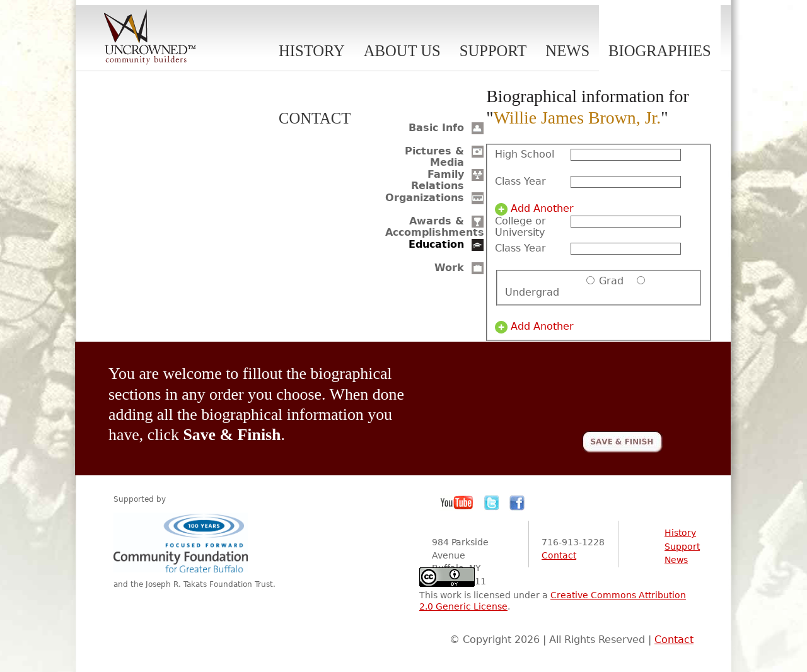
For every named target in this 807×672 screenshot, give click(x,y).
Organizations (425, 198)
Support (493, 51)
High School (525, 154)
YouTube (457, 503)
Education (436, 244)
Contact (315, 118)
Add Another (542, 209)
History (312, 51)
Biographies (660, 51)
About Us (402, 51)
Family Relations (438, 180)
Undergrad (532, 292)
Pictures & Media (434, 157)
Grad (611, 281)
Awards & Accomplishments (435, 227)
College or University (520, 227)
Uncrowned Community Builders (150, 38)
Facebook (517, 503)
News (567, 51)
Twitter (492, 503)
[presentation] (567, 388)
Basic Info (436, 128)
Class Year (520, 182)
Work (449, 268)
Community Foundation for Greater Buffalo (183, 542)
